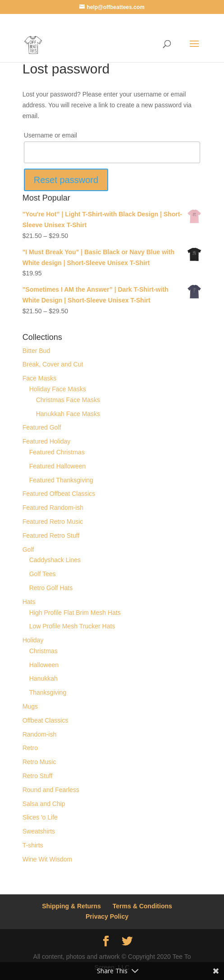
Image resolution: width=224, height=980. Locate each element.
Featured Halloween (57, 466)
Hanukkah (43, 678)
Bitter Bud (36, 351)
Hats (29, 602)
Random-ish (39, 734)
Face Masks (39, 378)
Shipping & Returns (71, 906)
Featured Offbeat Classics (59, 494)
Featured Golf (42, 427)
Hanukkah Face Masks (68, 414)
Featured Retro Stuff (51, 536)
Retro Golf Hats (51, 588)
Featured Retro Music (53, 522)
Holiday (33, 640)
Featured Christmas (57, 452)
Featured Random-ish (53, 508)
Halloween (44, 665)
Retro (30, 748)
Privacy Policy (107, 916)
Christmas (43, 651)
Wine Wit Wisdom (47, 859)
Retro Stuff (38, 776)
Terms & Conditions (142, 906)
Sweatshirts (39, 831)
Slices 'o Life (40, 817)
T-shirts (33, 845)
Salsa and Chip (44, 804)
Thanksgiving (48, 692)
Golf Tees (43, 574)
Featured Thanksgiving (61, 480)
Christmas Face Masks (68, 400)
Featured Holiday (47, 441)
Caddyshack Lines (55, 560)
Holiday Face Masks (58, 389)
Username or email (50, 135)
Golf (28, 550)
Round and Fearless (51, 790)
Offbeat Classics (46, 720)
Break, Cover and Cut (53, 364)
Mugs (30, 706)
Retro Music (39, 762)
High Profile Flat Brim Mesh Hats (75, 613)
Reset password (66, 180)
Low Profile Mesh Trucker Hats (72, 626)
